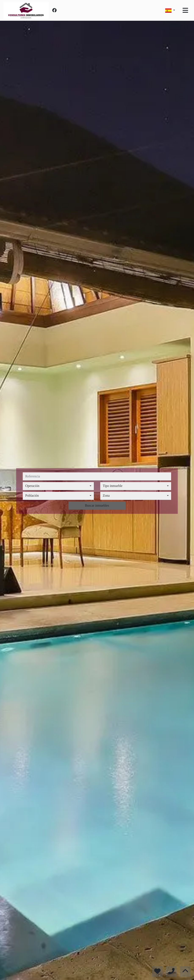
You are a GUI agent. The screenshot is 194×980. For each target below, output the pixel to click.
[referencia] (97, 476)
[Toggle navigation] (185, 10)
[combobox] (58, 486)
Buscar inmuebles (97, 505)
